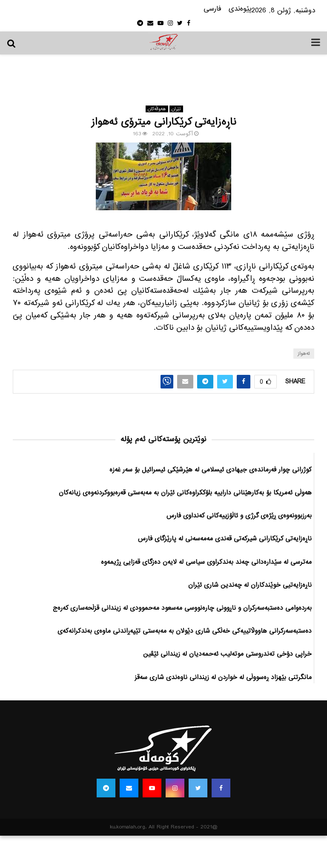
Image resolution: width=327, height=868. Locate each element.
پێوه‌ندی (240, 9)
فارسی (212, 9)
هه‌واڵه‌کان (157, 109)
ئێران (176, 109)
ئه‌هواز (304, 354)
